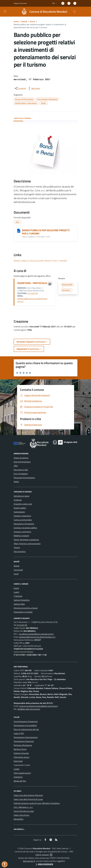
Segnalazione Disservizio (24, 741)
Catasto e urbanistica (22, 516)
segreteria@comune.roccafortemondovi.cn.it (32, 300)
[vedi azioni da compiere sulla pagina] (34, 88)
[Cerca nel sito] (74, 12)
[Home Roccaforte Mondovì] (43, 12)
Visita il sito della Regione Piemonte (28, 795)
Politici (16, 482)
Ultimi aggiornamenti (22, 773)
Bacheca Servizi (20, 749)
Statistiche (18, 777)
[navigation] (5, 11)
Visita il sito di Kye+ (22, 815)
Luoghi (16, 592)
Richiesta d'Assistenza (23, 745)
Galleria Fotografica (22, 600)
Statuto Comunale (21, 753)
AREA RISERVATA (44, 864)
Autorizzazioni (19, 512)
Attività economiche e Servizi (26, 608)
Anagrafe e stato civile (23, 504)
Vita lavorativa (20, 551)
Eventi (16, 588)
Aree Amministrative (22, 462)
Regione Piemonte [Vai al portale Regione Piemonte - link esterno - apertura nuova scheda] (20, 3)
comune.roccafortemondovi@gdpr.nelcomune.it (38, 706)
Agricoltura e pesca (21, 496)
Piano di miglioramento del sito (26, 729)
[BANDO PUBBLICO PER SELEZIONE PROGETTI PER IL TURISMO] (19, 231)
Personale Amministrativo (24, 478)
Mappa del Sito (20, 781)
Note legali (18, 761)
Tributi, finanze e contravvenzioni (27, 544)
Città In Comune (42, 855)
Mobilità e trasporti (21, 536)
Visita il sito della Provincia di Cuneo (28, 799)
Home (16, 21)
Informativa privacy (22, 757)
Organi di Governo (21, 458)
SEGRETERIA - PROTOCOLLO (32, 283)
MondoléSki (19, 819)
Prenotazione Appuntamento (26, 737)
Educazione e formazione (24, 524)
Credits (17, 769)
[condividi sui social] (20, 88)
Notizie (17, 566)
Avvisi (32, 21)
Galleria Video (19, 604)
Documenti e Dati (21, 470)
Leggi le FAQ (19, 733)
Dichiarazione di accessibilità (25, 725)
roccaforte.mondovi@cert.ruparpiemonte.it (36, 634)
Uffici (16, 466)
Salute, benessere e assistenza (26, 540)
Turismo (17, 547)
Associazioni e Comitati (23, 612)
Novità (24, 21)
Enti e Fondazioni (21, 474)
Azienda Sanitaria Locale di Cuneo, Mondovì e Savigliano (37, 803)
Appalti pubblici (20, 508)
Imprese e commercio (22, 532)
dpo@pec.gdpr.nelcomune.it (29, 709)
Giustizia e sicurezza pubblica (25, 528)
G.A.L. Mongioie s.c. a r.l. (23, 807)
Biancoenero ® (29, 861)
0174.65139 (33, 293)
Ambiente (18, 500)
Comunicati (18, 570)
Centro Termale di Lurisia (24, 811)
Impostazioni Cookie (22, 765)
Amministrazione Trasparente (26, 721)
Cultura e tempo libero (23, 520)
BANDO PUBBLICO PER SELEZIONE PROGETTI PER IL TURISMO (46, 232)
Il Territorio (18, 596)
